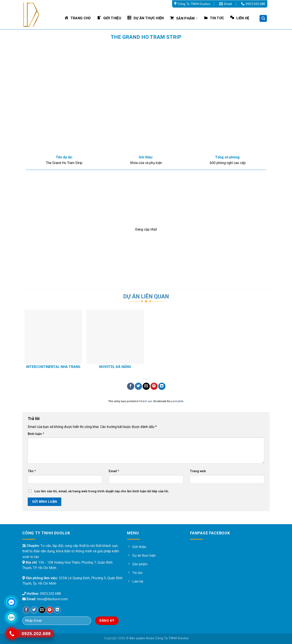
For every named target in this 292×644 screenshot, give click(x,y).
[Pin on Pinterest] (154, 386)
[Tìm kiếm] (263, 19)
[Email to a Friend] (146, 386)
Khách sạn (146, 401)
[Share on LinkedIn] (162, 386)
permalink (177, 401)
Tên (32, 471)
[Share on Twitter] (138, 386)
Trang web (198, 471)
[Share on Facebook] (131, 386)
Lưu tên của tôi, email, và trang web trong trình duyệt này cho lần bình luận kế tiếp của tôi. (102, 491)
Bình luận (36, 434)
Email (114, 471)
